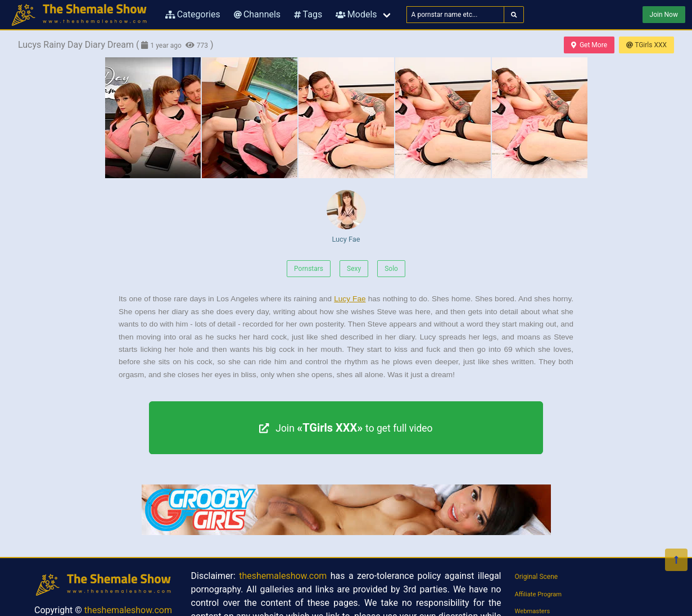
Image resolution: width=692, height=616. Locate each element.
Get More (589, 45)
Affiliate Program (539, 594)
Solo (391, 269)
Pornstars (309, 269)
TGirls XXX (646, 45)
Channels (257, 14)
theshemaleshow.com (128, 610)
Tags (308, 14)
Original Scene (537, 577)
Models (356, 14)
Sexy (354, 269)
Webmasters (533, 611)
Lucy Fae (346, 217)
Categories (193, 14)
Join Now (664, 15)
